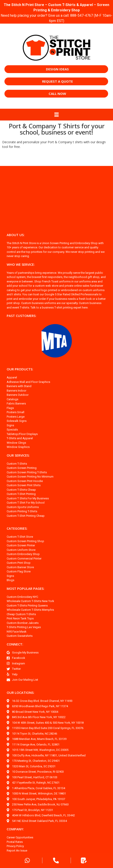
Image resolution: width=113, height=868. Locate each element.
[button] (56, 115)
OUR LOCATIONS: (21, 693)
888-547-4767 (88, 15)
